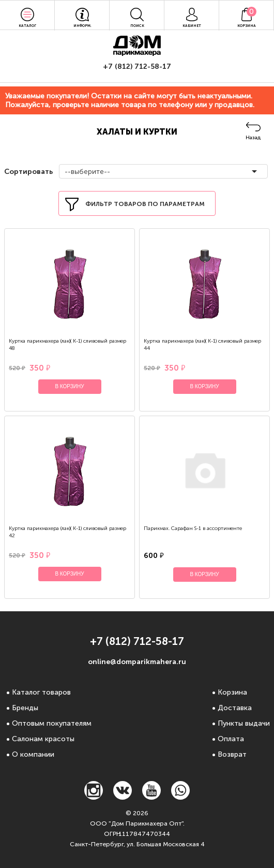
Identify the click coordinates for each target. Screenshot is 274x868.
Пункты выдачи (244, 723)
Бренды (25, 708)
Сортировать (27, 172)
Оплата (231, 739)
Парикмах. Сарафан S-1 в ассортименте (193, 528)
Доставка (235, 708)
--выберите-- (87, 172)
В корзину (69, 386)
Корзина (232, 692)
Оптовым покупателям (52, 723)
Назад (253, 138)
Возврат (232, 754)
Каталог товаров (41, 692)
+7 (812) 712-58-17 (137, 67)
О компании (33, 754)
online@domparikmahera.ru (137, 662)
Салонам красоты (43, 739)
